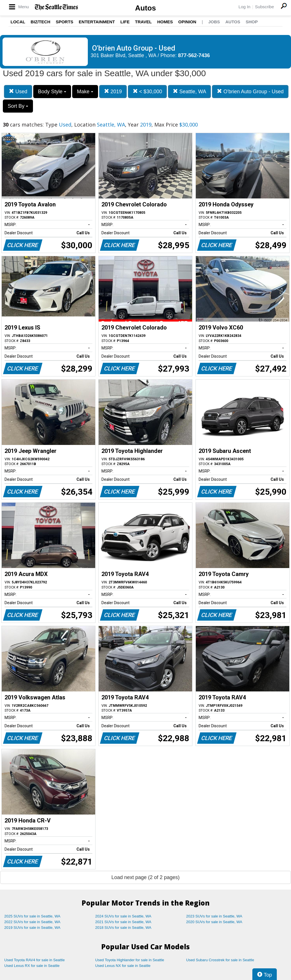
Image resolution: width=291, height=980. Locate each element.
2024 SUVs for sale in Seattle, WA (123, 916)
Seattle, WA (189, 91)
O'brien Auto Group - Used (250, 91)
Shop (252, 22)
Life (125, 22)
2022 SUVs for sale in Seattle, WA (32, 922)
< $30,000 (147, 91)
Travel (143, 22)
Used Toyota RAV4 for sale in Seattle (35, 960)
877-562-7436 (194, 55)
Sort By (18, 106)
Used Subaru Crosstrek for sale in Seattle (220, 960)
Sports (65, 22)
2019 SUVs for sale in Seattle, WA (32, 928)
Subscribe (264, 7)
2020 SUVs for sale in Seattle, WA (214, 922)
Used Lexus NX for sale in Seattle (123, 966)
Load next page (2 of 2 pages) (145, 877)
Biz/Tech (40, 22)
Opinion (187, 22)
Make (85, 92)
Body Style (52, 92)
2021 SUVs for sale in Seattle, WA (123, 922)
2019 (113, 91)
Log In (244, 7)
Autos (145, 8)
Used (18, 91)
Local (18, 22)
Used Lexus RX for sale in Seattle (32, 966)
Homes (165, 22)
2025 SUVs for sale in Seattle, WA (32, 916)
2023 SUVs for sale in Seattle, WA (214, 916)
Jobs (214, 22)
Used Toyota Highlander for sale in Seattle (130, 960)
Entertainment (97, 22)
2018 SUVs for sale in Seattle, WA (123, 928)
